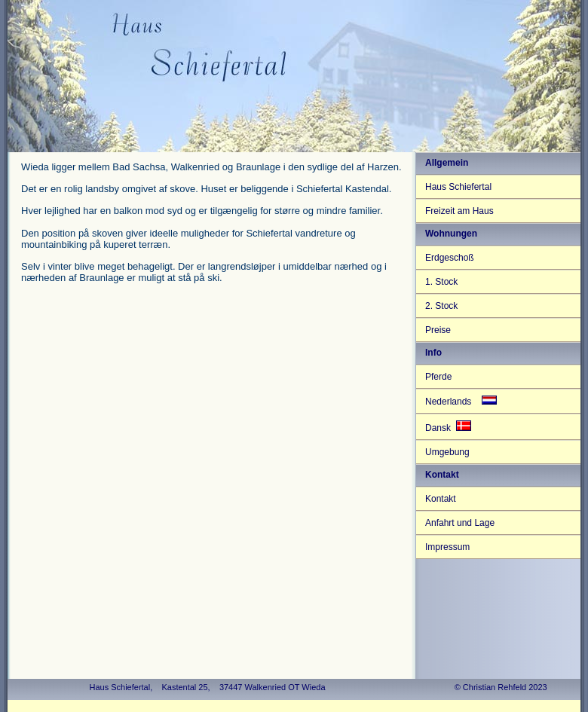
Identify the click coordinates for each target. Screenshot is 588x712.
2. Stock (441, 306)
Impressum (447, 547)
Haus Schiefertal (458, 187)
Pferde (438, 377)
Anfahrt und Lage (460, 523)
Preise (438, 330)
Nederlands (461, 401)
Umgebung (447, 452)
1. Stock (441, 282)
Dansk (448, 427)
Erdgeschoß (450, 258)
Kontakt (441, 499)
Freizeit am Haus (459, 211)
